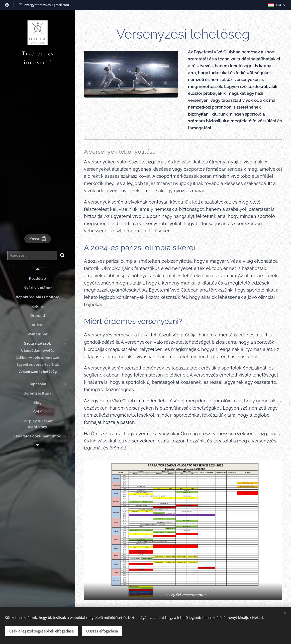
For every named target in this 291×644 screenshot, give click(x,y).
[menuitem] (38, 279)
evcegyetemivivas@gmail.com (47, 5)
